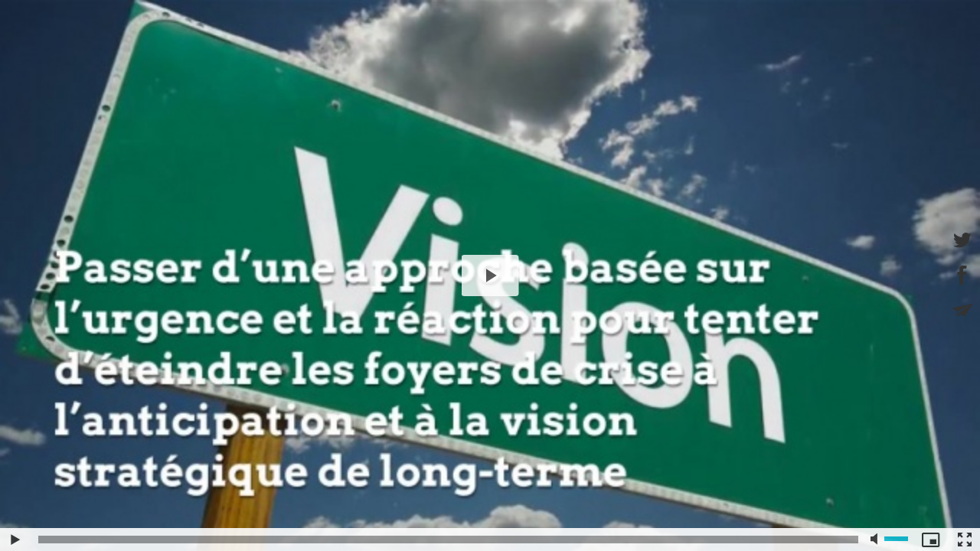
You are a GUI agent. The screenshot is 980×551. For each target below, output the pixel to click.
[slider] (448, 540)
